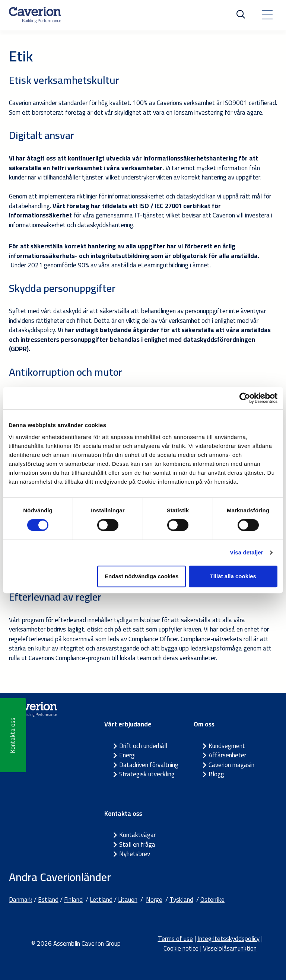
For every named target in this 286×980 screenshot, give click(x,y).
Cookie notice (181, 948)
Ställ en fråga (137, 844)
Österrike (212, 900)
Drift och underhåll (143, 746)
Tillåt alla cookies (233, 576)
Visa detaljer (246, 552)
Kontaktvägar (137, 835)
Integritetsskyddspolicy (228, 939)
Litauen (128, 900)
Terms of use (175, 939)
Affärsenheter (227, 755)
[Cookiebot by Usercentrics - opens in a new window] (245, 398)
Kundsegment (227, 746)
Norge (154, 900)
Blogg (216, 774)
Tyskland (181, 900)
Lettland (101, 900)
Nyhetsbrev (135, 854)
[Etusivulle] (35, 15)
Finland (73, 900)
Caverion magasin (231, 765)
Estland (48, 900)
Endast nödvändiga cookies (142, 576)
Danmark (21, 900)
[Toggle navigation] (267, 15)
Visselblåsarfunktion (230, 948)
